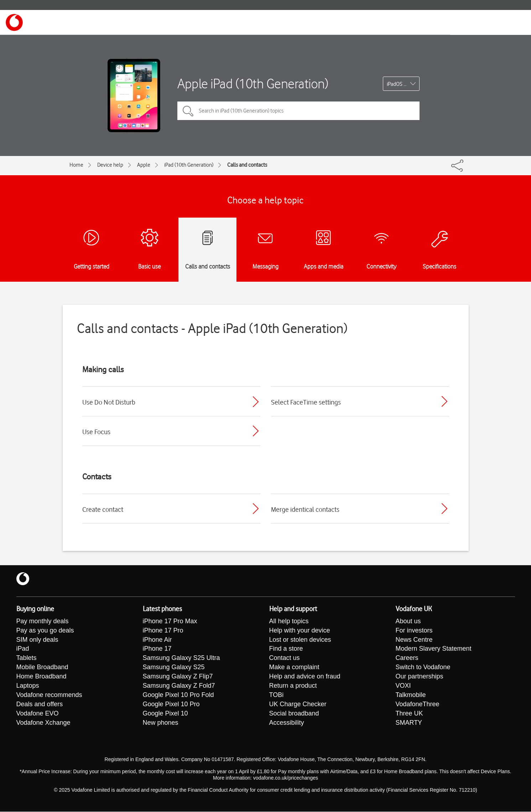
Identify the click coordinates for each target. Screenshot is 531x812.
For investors (414, 631)
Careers (407, 659)
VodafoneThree (418, 705)
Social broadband (294, 714)
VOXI (403, 686)
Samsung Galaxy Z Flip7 (178, 677)
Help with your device (300, 631)
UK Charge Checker (298, 705)
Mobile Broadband (42, 668)
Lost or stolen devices (300, 640)
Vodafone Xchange (43, 723)
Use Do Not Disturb (109, 402)
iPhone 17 (157, 649)
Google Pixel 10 (165, 714)
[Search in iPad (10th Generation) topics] (298, 111)
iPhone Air (157, 640)
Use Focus (96, 432)
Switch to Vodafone (423, 668)
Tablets (27, 659)
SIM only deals (37, 640)
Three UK (409, 714)
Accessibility (287, 723)
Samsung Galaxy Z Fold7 (179, 686)
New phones (161, 723)
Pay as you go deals (45, 631)
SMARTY (409, 723)
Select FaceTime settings (306, 402)
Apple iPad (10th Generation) (253, 84)
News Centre (414, 640)
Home (76, 165)
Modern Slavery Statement (434, 649)
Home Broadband (41, 677)
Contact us (285, 659)
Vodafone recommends (49, 696)
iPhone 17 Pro (163, 631)
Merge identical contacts (305, 509)
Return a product (293, 686)
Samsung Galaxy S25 (174, 668)
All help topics (289, 621)
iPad (23, 649)
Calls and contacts (247, 165)
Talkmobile (411, 696)
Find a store (286, 649)
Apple (144, 165)
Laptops (28, 686)
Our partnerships (420, 677)
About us (408, 621)
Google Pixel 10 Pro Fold (178, 696)
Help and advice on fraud (305, 677)
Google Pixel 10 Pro (171, 705)
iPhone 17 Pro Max (170, 621)
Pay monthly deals (43, 621)
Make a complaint (294, 668)
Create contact (103, 509)
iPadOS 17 (398, 84)
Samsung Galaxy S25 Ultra (181, 659)
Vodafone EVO (38, 714)
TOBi (277, 696)
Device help (110, 165)
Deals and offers (40, 705)
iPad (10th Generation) (189, 165)
